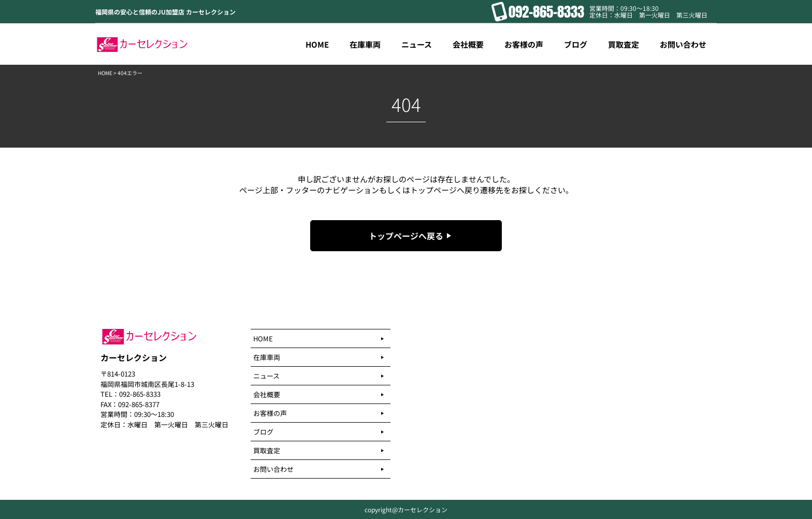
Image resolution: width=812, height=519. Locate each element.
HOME (105, 73)
